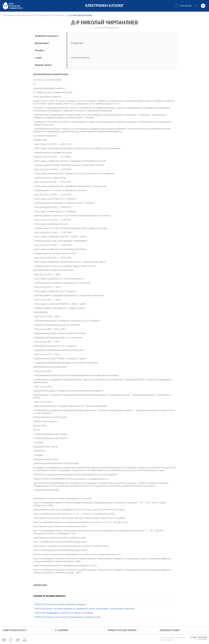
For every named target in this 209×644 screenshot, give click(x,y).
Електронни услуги (15, 630)
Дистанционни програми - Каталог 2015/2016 (23, 16)
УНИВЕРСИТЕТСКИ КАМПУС (122, 630)
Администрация (170, 630)
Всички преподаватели (106, 28)
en (196, 6)
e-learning (62, 630)
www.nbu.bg (183, 6)
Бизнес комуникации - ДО (56, 16)
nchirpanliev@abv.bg (80, 58)
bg (203, 6)
